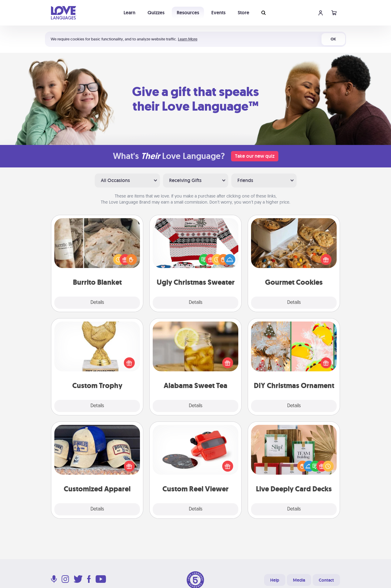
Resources (188, 13)
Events (218, 13)
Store (243, 13)
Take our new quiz (255, 156)
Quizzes (156, 13)
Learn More (188, 39)
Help (275, 580)
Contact (326, 580)
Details (97, 303)
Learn (129, 13)
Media (299, 580)
